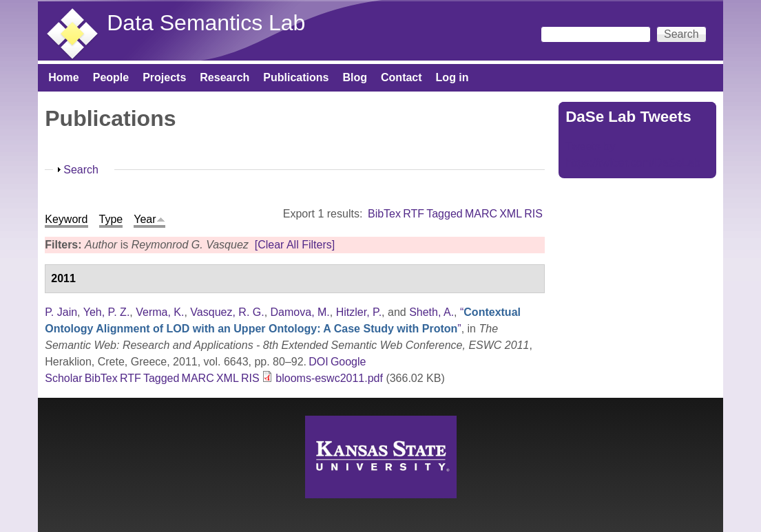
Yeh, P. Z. (107, 312)
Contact (402, 77)
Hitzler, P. (359, 312)
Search (81, 170)
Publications (296, 77)
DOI (318, 362)
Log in (452, 77)
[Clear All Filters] (295, 245)
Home (63, 77)
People (111, 77)
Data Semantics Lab (206, 23)
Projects (164, 77)
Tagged (445, 214)
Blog (355, 77)
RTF (414, 214)
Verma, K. (160, 312)
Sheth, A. (431, 312)
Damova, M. (300, 312)
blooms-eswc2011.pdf (329, 378)
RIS (533, 214)
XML (511, 214)
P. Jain (61, 312)
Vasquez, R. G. (227, 312)
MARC (481, 214)
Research (225, 77)
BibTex (384, 214)
